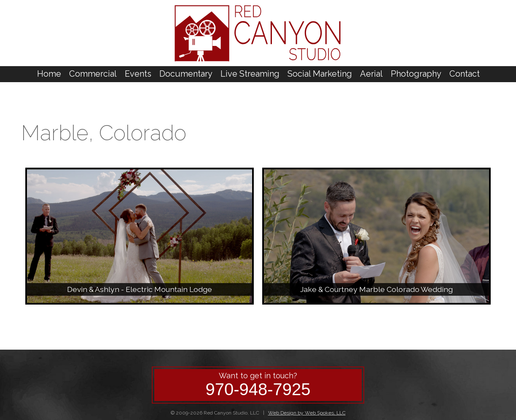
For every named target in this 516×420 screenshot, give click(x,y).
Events (138, 74)
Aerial (371, 74)
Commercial (93, 74)
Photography (416, 74)
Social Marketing (320, 74)
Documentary (186, 74)
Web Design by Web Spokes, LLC (307, 413)
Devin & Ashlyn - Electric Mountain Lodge (140, 289)
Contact (465, 74)
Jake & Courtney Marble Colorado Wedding (376, 289)
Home (49, 74)
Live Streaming (250, 74)
